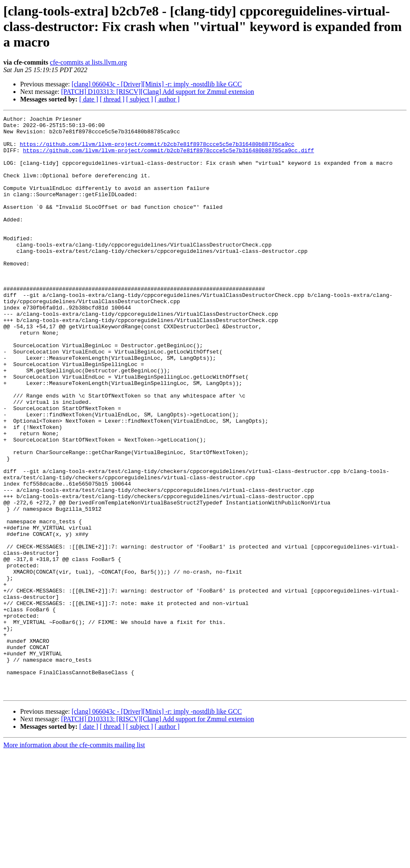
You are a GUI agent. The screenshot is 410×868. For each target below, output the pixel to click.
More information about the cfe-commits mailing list (74, 861)
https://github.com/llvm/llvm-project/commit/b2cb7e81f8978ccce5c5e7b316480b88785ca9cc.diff (169, 158)
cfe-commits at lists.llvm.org (88, 62)
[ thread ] (112, 99)
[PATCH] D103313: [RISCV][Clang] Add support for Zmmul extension (158, 92)
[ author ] (167, 99)
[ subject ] (140, 99)
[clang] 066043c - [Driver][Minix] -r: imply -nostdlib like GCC (157, 84)
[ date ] (89, 99)
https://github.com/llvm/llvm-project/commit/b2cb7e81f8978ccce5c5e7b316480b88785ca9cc (157, 150)
